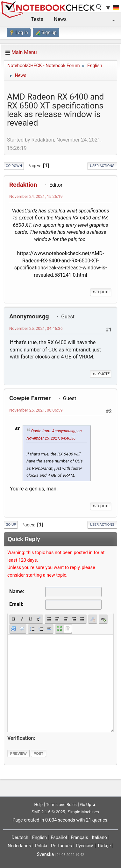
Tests (37, 19)
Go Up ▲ (88, 805)
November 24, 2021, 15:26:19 (36, 196)
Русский (85, 846)
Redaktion (23, 185)
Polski (41, 846)
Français (79, 838)
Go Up (11, 525)
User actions (102, 166)
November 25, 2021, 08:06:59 (36, 410)
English (40, 838)
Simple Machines (83, 812)
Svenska (46, 854)
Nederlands (19, 846)
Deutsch (20, 838)
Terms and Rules (61, 805)
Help (38, 805)
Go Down (14, 166)
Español (59, 838)
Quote (101, 292)
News (60, 19)
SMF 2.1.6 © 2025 (48, 812)
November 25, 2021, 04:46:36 (36, 328)
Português (61, 846)
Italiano (99, 838)
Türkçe (104, 846)
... (114, 19)
